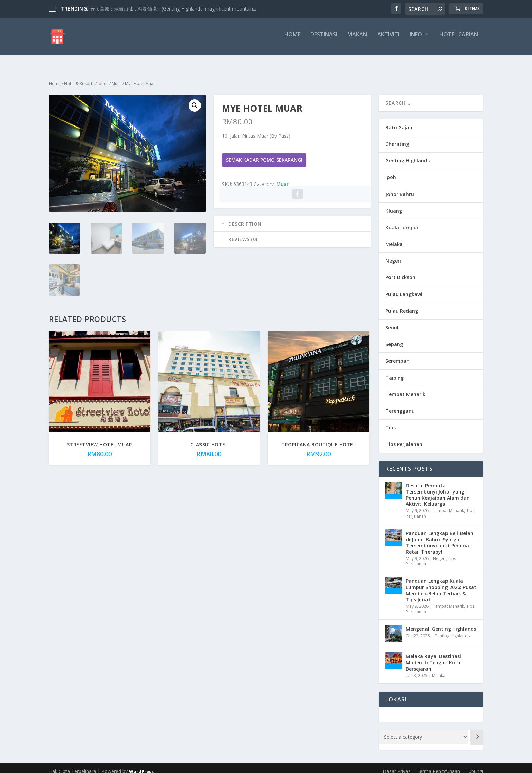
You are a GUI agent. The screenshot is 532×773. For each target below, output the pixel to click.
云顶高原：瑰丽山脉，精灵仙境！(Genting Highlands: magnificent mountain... (173, 9)
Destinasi (324, 40)
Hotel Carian (459, 40)
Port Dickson (400, 271)
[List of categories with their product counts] (423, 731)
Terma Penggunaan (438, 765)
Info (416, 40)
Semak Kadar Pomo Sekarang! (264, 154)
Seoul (392, 321)
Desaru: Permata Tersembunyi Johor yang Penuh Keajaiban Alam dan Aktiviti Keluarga (438, 489)
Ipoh (391, 171)
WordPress (141, 765)
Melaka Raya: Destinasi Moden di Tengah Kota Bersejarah (433, 656)
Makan (357, 40)
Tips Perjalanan (404, 438)
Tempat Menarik (405, 388)
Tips (391, 421)
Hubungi (474, 765)
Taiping (395, 372)
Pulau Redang (402, 305)
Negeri (393, 255)
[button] (195, 99)
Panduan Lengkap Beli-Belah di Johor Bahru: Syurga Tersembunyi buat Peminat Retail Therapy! (440, 536)
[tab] (292, 218)
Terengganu (400, 405)
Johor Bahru (400, 188)
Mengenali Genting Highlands (441, 623)
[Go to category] (477, 731)
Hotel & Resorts (79, 78)
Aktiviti (388, 40)
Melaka (394, 238)
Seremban (397, 355)
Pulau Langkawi (404, 288)
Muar (117, 78)
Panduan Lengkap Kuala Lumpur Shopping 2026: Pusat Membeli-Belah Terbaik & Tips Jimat (441, 584)
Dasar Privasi (397, 765)
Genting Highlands (407, 154)
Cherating (397, 138)
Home (292, 40)
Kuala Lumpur (402, 221)
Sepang (394, 338)
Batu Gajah (399, 121)
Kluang (394, 205)
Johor (103, 78)
